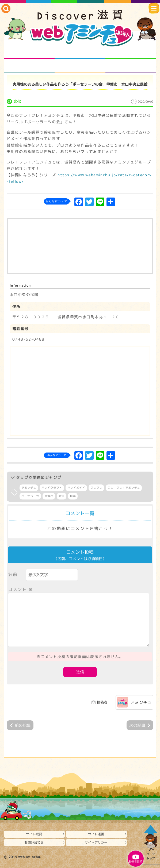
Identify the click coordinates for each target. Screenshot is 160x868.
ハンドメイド (76, 488)
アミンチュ (29, 488)
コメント (21, 589)
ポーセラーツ (30, 496)
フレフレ (96, 488)
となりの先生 (80, 52)
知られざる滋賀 (29, 52)
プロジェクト (80, 66)
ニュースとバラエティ (131, 66)
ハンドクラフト (52, 488)
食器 (73, 496)
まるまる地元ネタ (29, 66)
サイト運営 (96, 834)
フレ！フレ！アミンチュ (124, 488)
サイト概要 (34, 834)
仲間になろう (131, 52)
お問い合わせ (34, 842)
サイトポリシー (96, 842)
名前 (13, 574)
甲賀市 (49, 496)
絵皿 (62, 496)
